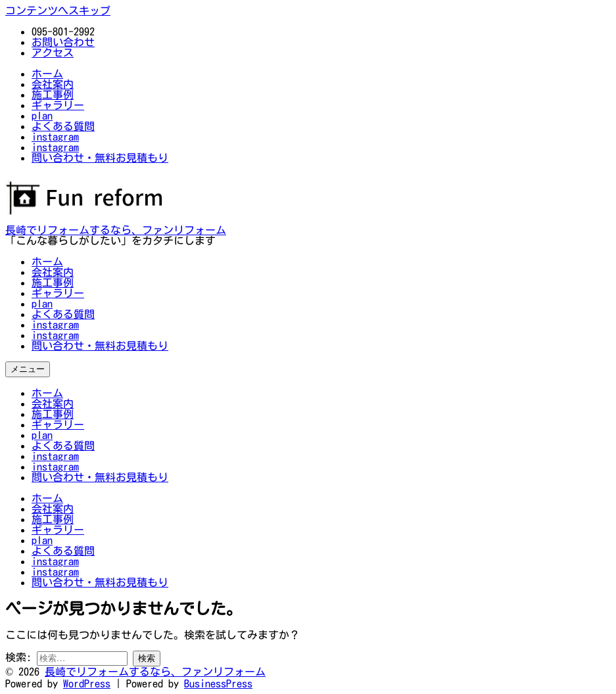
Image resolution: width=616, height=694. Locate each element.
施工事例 (53, 283)
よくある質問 (63, 314)
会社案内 (53, 272)
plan (42, 304)
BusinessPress (218, 683)
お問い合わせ (63, 42)
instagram (55, 325)
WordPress (87, 683)
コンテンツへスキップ (58, 11)
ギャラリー (58, 293)
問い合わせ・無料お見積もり (100, 346)
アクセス (53, 53)
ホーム (47, 262)
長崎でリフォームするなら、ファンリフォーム (116, 230)
